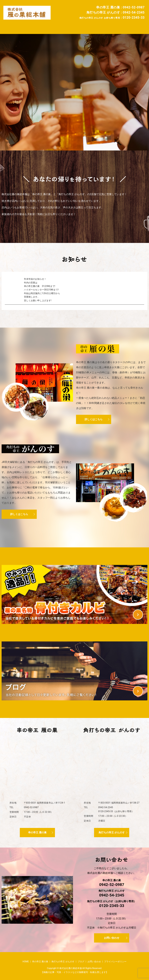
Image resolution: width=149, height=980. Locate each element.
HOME (28, 26)
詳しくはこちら (94, 417)
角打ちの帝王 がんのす (76, 26)
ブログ (99, 26)
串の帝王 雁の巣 (47, 26)
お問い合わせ (117, 26)
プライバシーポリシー (115, 960)
